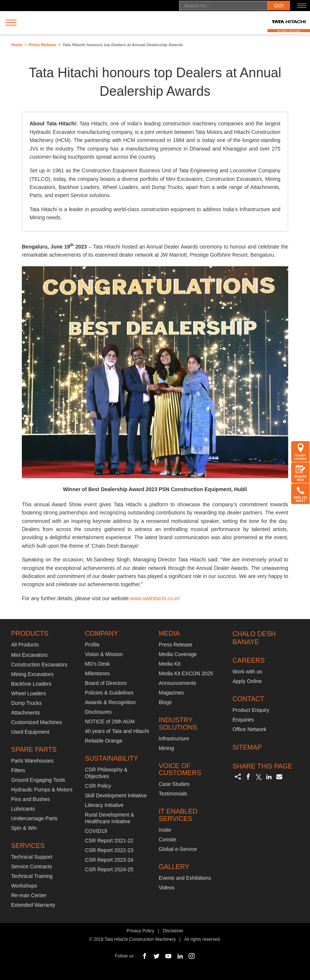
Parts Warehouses (32, 761)
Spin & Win (24, 828)
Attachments (26, 713)
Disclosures (98, 712)
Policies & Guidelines (109, 693)
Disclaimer (173, 931)
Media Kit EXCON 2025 (186, 673)
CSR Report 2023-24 (109, 860)
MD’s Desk (97, 664)
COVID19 (96, 831)
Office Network (250, 729)
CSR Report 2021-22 (109, 841)
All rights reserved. (203, 939)
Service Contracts (31, 866)
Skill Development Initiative (116, 795)
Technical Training (32, 876)
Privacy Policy (140, 931)
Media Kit (169, 664)
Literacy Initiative (104, 805)
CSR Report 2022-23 (109, 850)
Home (17, 45)
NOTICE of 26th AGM (110, 722)
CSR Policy (98, 786)
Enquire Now (300, 473)
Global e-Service (178, 849)
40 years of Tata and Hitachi (117, 731)
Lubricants (23, 809)
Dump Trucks (26, 703)
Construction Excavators (39, 665)
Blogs (165, 702)
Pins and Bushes (31, 799)
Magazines (171, 693)
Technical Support (32, 857)
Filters (18, 770)
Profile (92, 645)
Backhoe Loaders (31, 684)
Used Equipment (30, 732)
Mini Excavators (29, 655)
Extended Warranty (33, 905)
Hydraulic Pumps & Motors (42, 790)
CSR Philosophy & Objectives (106, 773)
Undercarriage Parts (34, 818)
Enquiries (243, 720)
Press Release (43, 45)
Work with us (247, 672)
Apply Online (247, 681)
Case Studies (174, 784)
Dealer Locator (300, 452)
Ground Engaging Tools (38, 780)
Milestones (97, 673)
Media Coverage (178, 654)
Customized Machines (37, 722)
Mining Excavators (32, 674)
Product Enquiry (251, 710)
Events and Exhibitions (185, 878)
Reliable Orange (104, 741)
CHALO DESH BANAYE (254, 638)
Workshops (24, 886)
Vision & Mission (104, 654)
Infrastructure (174, 739)
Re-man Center (29, 895)
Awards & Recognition (110, 702)
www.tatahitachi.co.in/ (155, 598)
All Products (25, 645)
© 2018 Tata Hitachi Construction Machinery (132, 939)
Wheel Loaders (28, 693)
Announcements (177, 683)
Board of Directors (106, 683)
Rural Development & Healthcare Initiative (110, 818)
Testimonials (173, 794)
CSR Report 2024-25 (109, 869)
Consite (167, 839)
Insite (165, 830)
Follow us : (126, 956)
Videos (167, 888)
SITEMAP (247, 747)
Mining (166, 748)
